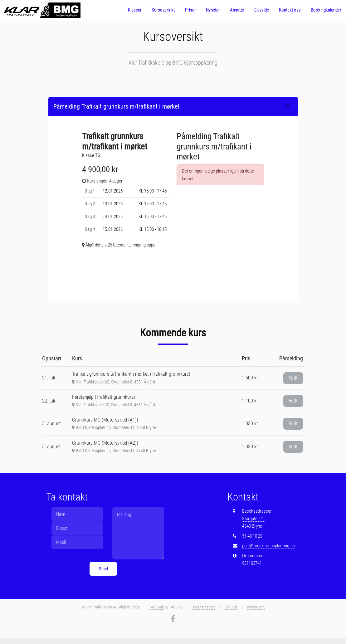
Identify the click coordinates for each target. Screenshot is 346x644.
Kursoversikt (163, 10)
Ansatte (237, 10)
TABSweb (156, 607)
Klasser (135, 10)
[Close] (288, 105)
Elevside (262, 10)
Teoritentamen (204, 607)
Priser (190, 10)
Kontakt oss (290, 10)
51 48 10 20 (252, 536)
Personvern (256, 607)
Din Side (231, 607)
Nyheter (213, 10)
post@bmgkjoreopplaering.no (268, 546)
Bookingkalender (326, 10)
